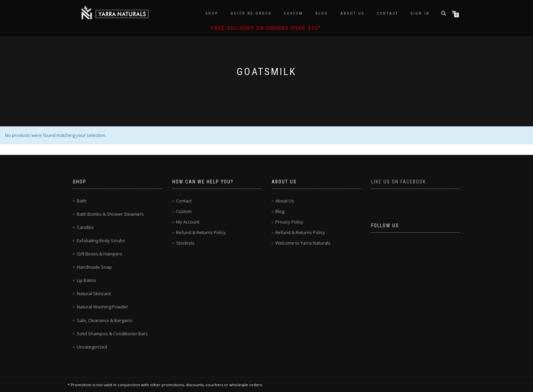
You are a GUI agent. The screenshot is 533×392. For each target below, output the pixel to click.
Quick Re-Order (251, 13)
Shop (212, 13)
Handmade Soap (94, 267)
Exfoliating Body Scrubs (101, 240)
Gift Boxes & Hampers (100, 254)
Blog (322, 13)
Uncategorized (92, 347)
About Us (352, 13)
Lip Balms (87, 280)
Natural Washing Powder (102, 307)
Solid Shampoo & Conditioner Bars (112, 334)
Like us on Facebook (399, 182)
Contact (388, 13)
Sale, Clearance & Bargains (105, 320)
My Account (188, 222)
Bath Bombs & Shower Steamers (110, 214)
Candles (85, 227)
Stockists (185, 243)
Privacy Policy (289, 222)
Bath (82, 201)
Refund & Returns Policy (201, 232)
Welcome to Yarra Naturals (303, 243)
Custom (294, 13)
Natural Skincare (94, 293)
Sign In (420, 13)
